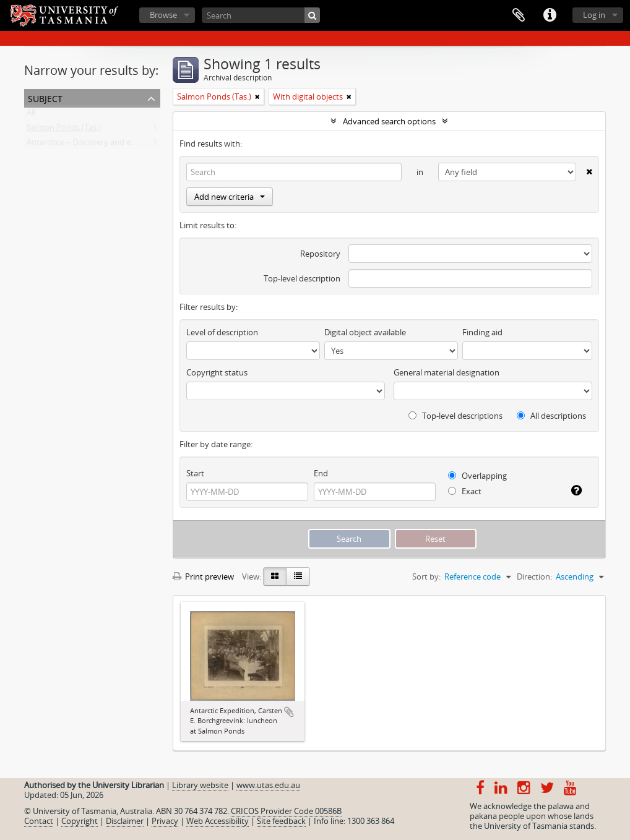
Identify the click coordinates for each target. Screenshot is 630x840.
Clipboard (519, 15)
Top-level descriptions (455, 416)
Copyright (80, 821)
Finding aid (482, 332)
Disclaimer (125, 821)
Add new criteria (230, 197)
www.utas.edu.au (268, 785)
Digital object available (365, 332)
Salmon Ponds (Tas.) (64, 130)
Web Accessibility (218, 821)
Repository (320, 254)
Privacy (165, 821)
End (321, 473)
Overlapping (477, 476)
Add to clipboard (289, 712)
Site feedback (281, 821)
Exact (465, 491)
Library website (200, 785)
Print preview (203, 576)
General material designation (447, 372)
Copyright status (217, 372)
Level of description (222, 332)
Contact (39, 821)
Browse (163, 15)
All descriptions (551, 416)
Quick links (550, 15)
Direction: (534, 576)
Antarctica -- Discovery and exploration (98, 145)
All (31, 115)
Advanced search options (389, 121)
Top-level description (302, 278)
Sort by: (426, 576)
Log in (594, 15)
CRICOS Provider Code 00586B (286, 811)
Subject (45, 97)
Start (195, 473)
